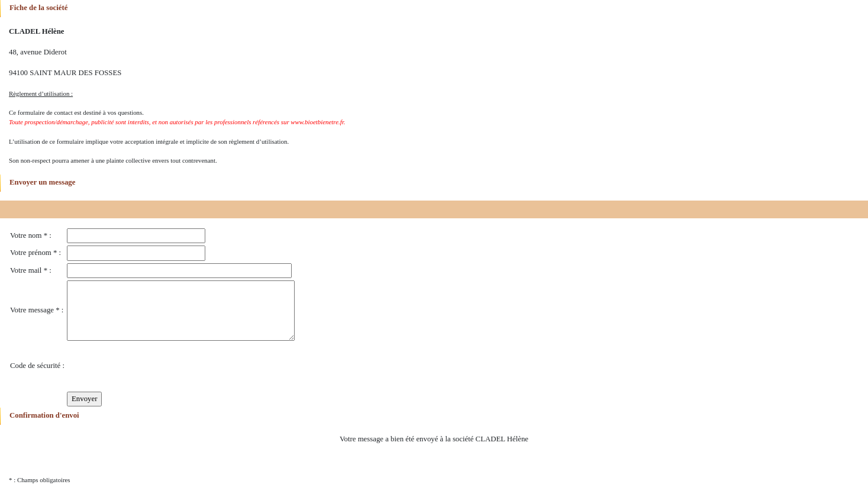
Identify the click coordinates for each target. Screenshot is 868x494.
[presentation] (157, 366)
